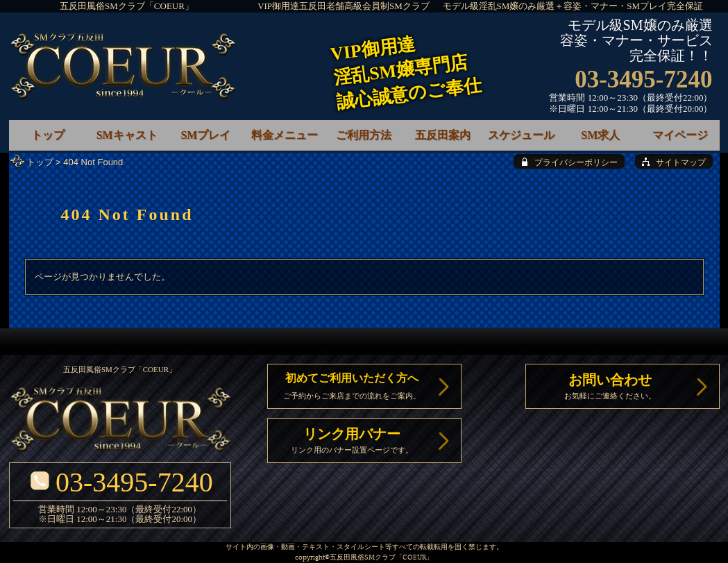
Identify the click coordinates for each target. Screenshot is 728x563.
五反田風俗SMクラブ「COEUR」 (127, 6)
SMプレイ (205, 135)
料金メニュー (285, 135)
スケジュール (521, 135)
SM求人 (600, 135)
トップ (40, 162)
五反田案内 (443, 135)
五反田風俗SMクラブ (363, 558)
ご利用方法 (364, 135)
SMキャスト (127, 135)
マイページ (680, 135)
